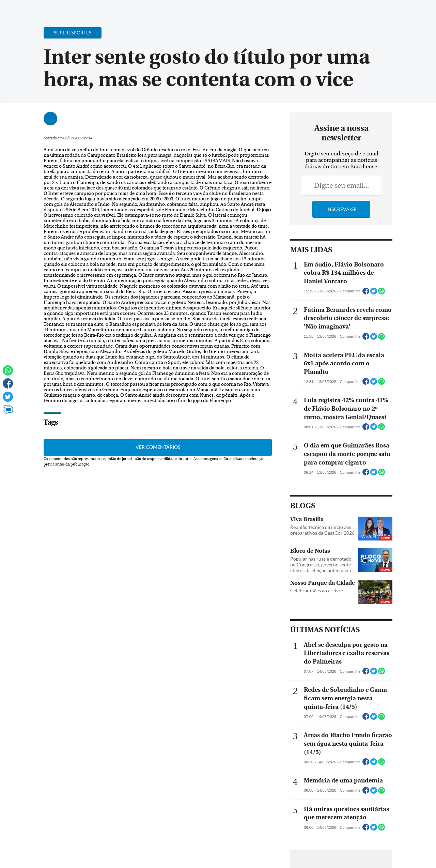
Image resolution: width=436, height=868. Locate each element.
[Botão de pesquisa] (38, 9)
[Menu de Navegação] (18, 9)
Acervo (169, 9)
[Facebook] (387, 12)
